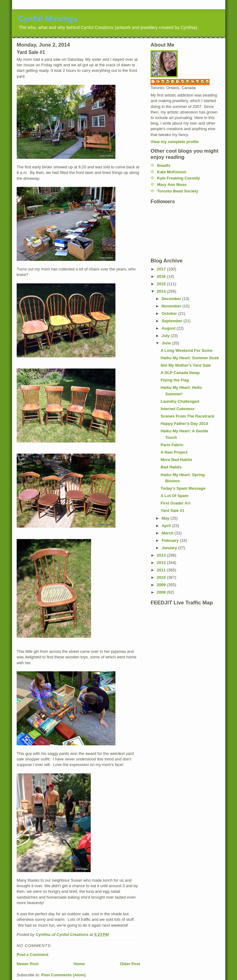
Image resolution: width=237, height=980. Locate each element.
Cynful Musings (48, 19)
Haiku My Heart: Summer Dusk (190, 358)
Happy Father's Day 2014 (184, 424)
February (171, 540)
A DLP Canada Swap (180, 373)
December (172, 299)
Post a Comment (33, 955)
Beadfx (164, 165)
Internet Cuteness (177, 409)
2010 (162, 577)
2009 (162, 585)
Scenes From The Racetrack (187, 416)
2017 (162, 269)
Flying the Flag (175, 380)
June (167, 343)
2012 (162, 563)
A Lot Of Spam (174, 496)
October (170, 313)
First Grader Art (175, 503)
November (172, 306)
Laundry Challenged (180, 401)
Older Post (130, 964)
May (166, 518)
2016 (162, 276)
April (167, 526)
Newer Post (28, 964)
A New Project (174, 452)
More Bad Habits (176, 460)
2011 (162, 570)
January (170, 548)
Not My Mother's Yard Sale (186, 365)
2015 (162, 284)
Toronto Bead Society (178, 191)
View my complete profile (175, 142)
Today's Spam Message (183, 488)
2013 (162, 555)
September (173, 321)
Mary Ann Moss (172, 185)
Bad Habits (171, 467)
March (168, 533)
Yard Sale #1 (172, 511)
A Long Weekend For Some (186, 350)
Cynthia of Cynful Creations (183, 82)
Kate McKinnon (172, 172)
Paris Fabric (172, 445)
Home (79, 964)
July (166, 336)
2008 (162, 592)
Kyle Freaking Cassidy (179, 178)
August (169, 328)
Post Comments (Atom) (64, 975)
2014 (162, 291)
